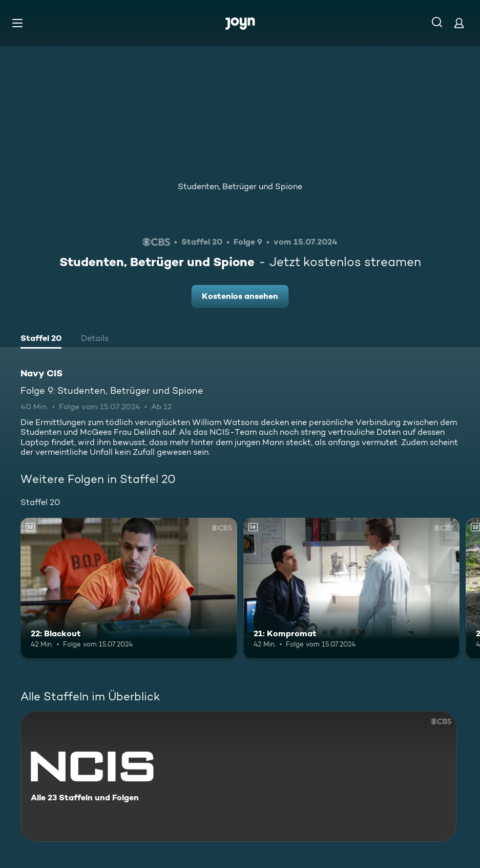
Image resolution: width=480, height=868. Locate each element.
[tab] (41, 339)
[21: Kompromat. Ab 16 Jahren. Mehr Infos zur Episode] (352, 588)
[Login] (459, 23)
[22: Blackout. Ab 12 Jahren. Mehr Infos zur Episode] (129, 588)
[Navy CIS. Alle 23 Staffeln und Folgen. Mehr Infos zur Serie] (238, 776)
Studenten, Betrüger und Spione (240, 186)
